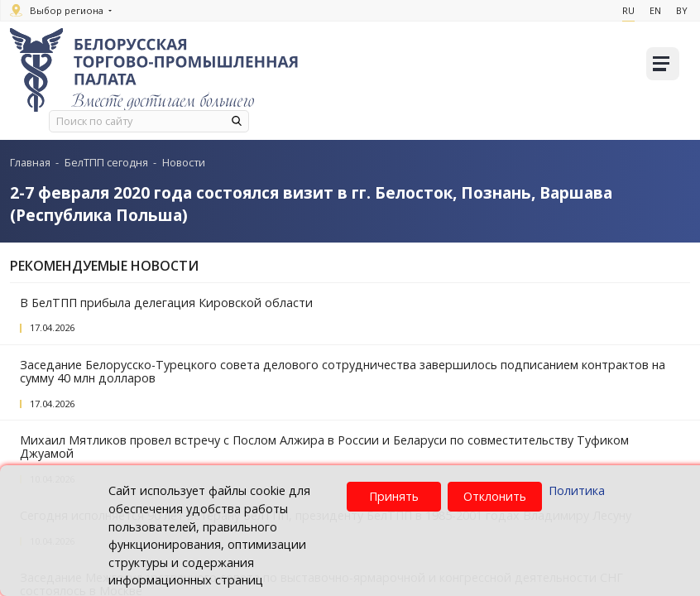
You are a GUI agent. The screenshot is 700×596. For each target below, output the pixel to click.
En (653, 10)
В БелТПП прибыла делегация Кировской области (166, 303)
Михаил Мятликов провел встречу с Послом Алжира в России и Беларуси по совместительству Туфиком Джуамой (324, 447)
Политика (577, 490)
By (681, 10)
